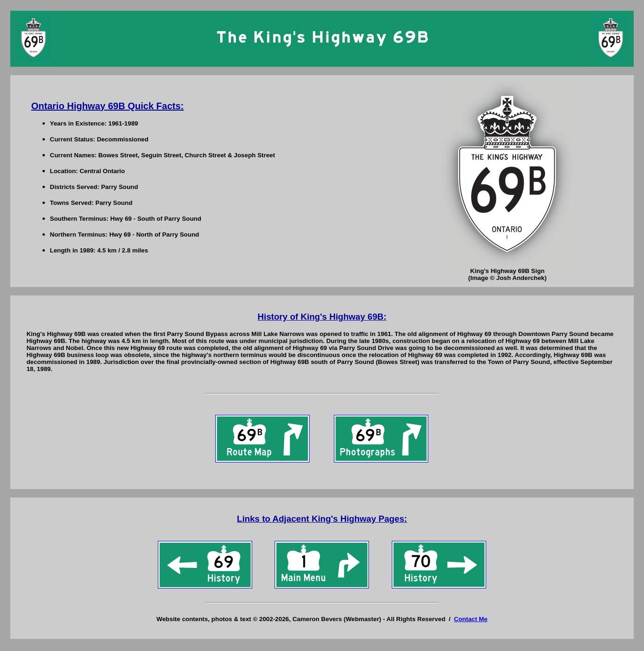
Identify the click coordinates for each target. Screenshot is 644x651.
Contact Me (471, 619)
